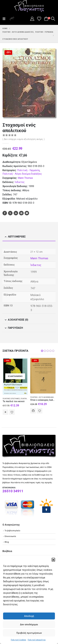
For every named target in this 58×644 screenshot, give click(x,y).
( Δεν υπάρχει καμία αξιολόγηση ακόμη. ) (24, 139)
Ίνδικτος (20, 182)
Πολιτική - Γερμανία (28, 170)
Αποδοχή (29, 616)
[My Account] (32, 19)
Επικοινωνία (10, 536)
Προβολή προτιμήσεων (29, 633)
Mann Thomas (25, 178)
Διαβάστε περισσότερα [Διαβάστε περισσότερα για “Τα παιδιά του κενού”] (5, 412)
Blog (7, 542)
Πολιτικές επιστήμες (11, 399)
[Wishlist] (39, 19)
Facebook (5, 213)
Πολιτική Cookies (18, 640)
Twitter (10, 213)
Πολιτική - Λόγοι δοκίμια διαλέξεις (22, 174)
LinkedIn (16, 213)
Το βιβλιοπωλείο (12, 531)
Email (27, 213)
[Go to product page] (15, 376)
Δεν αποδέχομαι (29, 624)
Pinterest (21, 213)
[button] (53, 560)
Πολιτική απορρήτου (37, 640)
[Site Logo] (29, 6)
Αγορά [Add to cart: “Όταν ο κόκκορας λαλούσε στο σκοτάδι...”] (33, 411)
